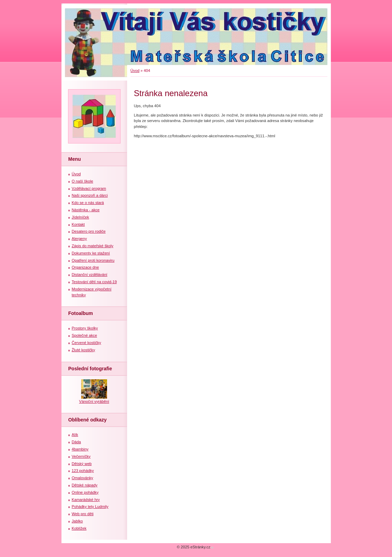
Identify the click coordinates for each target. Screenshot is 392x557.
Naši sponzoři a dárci (90, 195)
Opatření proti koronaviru (93, 260)
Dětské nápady (85, 485)
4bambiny (80, 449)
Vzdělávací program (89, 188)
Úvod (135, 71)
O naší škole (83, 181)
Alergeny (79, 239)
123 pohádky (83, 471)
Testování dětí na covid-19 (94, 282)
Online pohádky (85, 492)
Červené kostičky (87, 343)
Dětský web (82, 464)
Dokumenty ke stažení (91, 253)
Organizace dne (85, 267)
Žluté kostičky (84, 350)
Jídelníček (80, 217)
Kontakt (78, 224)
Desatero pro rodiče (89, 231)
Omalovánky (83, 478)
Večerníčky (81, 456)
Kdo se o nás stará (88, 203)
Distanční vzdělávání (90, 275)
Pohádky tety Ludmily (90, 507)
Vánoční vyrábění (94, 401)
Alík (75, 435)
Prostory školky (85, 328)
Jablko (77, 521)
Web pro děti (83, 514)
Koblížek (79, 528)
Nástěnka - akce (86, 210)
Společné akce (84, 335)
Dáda (77, 442)
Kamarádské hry (86, 500)
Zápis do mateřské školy (93, 246)
